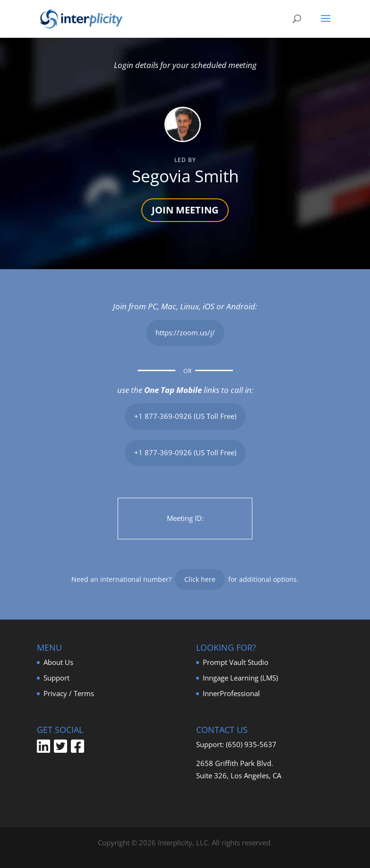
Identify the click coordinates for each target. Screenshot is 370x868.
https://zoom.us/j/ (185, 332)
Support (56, 678)
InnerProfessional (231, 693)
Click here (200, 579)
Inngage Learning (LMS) (240, 678)
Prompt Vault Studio (236, 662)
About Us (58, 662)
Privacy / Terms (69, 693)
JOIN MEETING (185, 210)
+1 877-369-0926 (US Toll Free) (185, 416)
